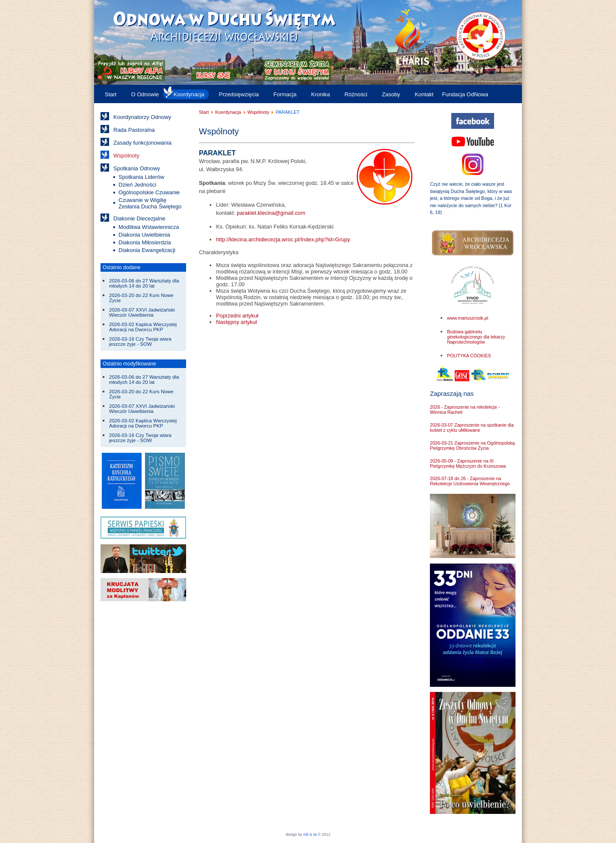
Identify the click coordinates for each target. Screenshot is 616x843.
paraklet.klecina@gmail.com (271, 213)
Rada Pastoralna (134, 130)
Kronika (320, 94)
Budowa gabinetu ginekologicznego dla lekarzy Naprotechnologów (476, 337)
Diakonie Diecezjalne (139, 218)
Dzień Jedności (137, 185)
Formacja (285, 94)
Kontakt (424, 94)
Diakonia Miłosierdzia (145, 242)
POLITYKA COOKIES (469, 356)
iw (315, 834)
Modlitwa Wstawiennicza (149, 227)
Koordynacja (189, 94)
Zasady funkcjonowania (142, 143)
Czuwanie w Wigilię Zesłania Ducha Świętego (150, 203)
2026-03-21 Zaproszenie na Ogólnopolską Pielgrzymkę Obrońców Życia (472, 445)
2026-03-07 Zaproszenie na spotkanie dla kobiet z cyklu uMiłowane (472, 427)
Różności (356, 94)
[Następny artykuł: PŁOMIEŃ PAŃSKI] (236, 322)
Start (111, 94)
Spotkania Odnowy (137, 168)
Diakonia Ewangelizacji (147, 250)
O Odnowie (145, 94)
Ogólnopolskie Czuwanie (149, 192)
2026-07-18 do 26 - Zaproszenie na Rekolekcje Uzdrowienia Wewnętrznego (470, 481)
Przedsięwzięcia (239, 94)
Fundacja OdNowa (465, 94)
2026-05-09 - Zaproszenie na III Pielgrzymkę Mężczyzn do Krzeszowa (468, 463)
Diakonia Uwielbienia (144, 235)
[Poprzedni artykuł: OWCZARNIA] (237, 316)
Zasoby (391, 94)
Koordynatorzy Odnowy (142, 117)
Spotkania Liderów (141, 177)
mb (306, 834)
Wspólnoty (126, 156)
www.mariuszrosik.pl (468, 318)
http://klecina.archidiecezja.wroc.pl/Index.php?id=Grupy (283, 239)
